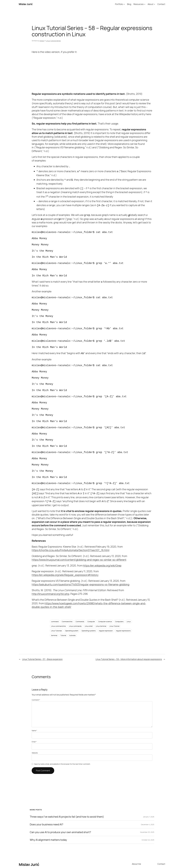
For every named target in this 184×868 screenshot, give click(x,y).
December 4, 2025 (148, 807)
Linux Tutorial (114, 608)
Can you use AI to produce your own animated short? (60, 814)
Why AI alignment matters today (48, 822)
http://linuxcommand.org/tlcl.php (50, 576)
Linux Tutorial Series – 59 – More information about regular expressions (129, 641)
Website (35, 735)
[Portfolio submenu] (124, 4)
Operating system (72, 613)
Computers (119, 604)
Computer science (105, 604)
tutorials (72, 617)
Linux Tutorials (56, 613)
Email (34, 724)
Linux (129, 604)
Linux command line (58, 608)
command (55, 604)
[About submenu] (154, 4)
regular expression (106, 613)
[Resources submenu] (145, 4)
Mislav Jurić (26, 4)
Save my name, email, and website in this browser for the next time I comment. (62, 746)
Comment (36, 682)
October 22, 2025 (148, 822)
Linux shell (89, 608)
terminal (54, 617)
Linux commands (75, 608)
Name (34, 713)
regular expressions (123, 613)
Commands (80, 604)
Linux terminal (101, 608)
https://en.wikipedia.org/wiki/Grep (102, 548)
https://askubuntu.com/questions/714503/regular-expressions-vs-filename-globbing (80, 566)
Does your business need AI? (47, 807)
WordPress (161, 861)
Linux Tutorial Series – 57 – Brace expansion (42, 641)
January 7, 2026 (149, 799)
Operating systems (89, 613)
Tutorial (63, 617)
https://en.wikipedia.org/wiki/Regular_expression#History (65, 557)
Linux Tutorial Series (53, 41)
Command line (67, 604)
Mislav (42, 41)
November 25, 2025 (147, 814)
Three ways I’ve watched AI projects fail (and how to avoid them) (67, 799)
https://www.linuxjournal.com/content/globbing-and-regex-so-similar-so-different (79, 542)
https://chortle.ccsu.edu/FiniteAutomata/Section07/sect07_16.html (70, 532)
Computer (91, 604)
